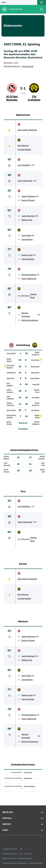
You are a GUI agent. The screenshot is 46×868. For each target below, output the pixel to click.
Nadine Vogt (27, 255)
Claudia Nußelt (24, 150)
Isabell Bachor (11, 373)
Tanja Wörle (36, 398)
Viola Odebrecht (25, 181)
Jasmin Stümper (29, 196)
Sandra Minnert (28, 200)
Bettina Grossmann (30, 320)
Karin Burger (23, 146)
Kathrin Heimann (30, 786)
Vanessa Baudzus (29, 275)
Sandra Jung (28, 778)
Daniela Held (35, 367)
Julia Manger (27, 239)
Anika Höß (36, 384)
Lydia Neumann (28, 216)
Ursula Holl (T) (11, 353)
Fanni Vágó (26, 236)
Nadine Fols (27, 220)
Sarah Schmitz (11, 410)
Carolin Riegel (28, 259)
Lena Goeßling (24, 165)
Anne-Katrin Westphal (27, 130)
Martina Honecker (26, 315)
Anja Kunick (28, 67)
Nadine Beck (34, 296)
